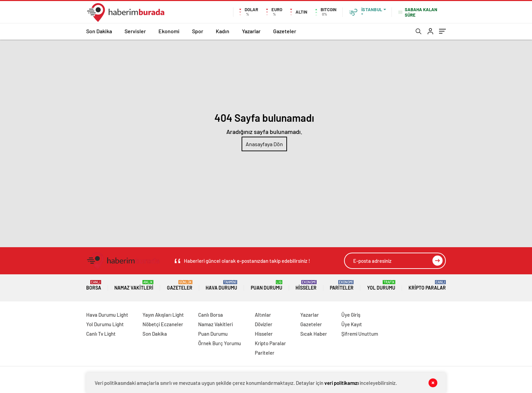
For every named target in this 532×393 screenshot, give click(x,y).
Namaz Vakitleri (134, 285)
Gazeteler (285, 31)
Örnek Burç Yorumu (220, 343)
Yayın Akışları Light (163, 315)
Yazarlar (251, 31)
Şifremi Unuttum (360, 334)
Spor (198, 31)
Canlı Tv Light (101, 334)
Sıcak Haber (314, 334)
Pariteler (342, 285)
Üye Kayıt (352, 324)
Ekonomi (169, 31)
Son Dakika (99, 31)
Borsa (94, 285)
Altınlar (263, 315)
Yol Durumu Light (105, 324)
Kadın (223, 31)
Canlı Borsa (211, 315)
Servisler (135, 31)
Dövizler (264, 324)
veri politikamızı (341, 383)
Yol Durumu (381, 285)
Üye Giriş (351, 315)
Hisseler (306, 285)
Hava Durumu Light (107, 315)
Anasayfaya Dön (264, 144)
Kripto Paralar (427, 285)
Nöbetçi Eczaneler (163, 324)
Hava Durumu (221, 285)
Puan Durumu (267, 285)
